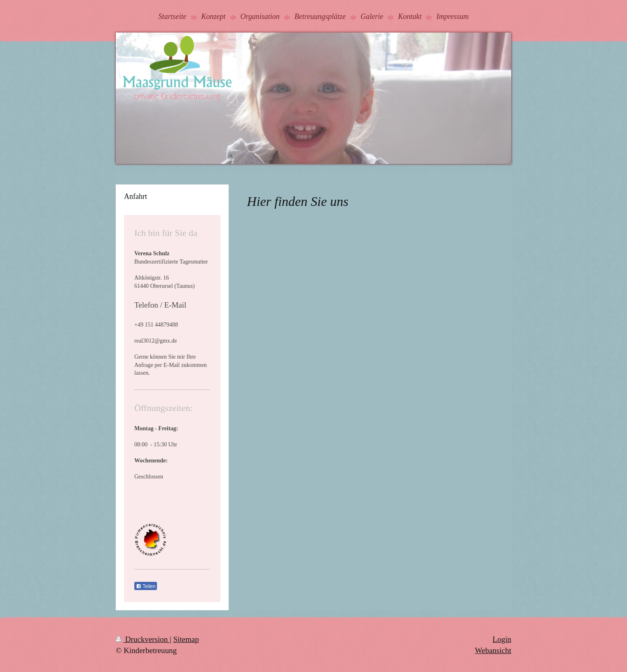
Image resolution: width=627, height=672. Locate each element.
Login (502, 639)
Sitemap (186, 639)
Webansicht (493, 650)
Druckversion (143, 639)
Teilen (146, 586)
